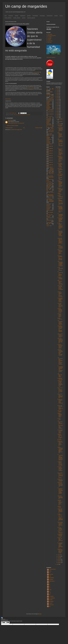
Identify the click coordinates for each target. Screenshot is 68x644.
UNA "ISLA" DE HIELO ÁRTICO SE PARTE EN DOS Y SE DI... (60, 341)
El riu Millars (50, 37)
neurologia (48, 208)
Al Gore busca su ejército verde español (60, 431)
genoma (48, 188)
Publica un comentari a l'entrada (12, 126)
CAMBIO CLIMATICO (60, 196)
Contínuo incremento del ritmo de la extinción (60, 247)
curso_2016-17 (50, 167)
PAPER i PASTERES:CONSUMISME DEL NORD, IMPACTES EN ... (60, 450)
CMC (47, 96)
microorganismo (49, 204)
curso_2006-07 (50, 144)
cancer (52, 128)
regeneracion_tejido (50, 215)
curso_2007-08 (18, 115)
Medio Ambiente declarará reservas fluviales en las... (60, 135)
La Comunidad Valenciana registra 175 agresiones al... (60, 130)
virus (50, 223)
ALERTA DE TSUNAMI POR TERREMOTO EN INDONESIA (60, 241)
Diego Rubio (51, 574)
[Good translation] (3, 623)
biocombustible (49, 118)
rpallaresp (48, 217)
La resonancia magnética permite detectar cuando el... (60, 300)
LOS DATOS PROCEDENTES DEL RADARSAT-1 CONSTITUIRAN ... (60, 209)
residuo (50, 216)
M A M (50, 593)
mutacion (48, 206)
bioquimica (11, 16)
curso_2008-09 (50, 149)
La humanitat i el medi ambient (26, 115)
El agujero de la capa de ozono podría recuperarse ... (60, 402)
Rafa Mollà (51, 600)
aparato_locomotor (51, 112)
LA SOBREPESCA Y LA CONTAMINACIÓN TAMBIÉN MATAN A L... (60, 491)
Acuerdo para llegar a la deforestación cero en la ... (60, 511)
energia (52, 173)
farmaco (50, 186)
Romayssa (51, 603)
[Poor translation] (7, 623)
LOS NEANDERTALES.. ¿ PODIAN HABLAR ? (60, 323)
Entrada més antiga (39, 128)
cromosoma (48, 142)
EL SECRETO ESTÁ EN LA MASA (60, 535)
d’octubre (59, 124)
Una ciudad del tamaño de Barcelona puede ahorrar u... (60, 171)
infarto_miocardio (51, 192)
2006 (58, 564)
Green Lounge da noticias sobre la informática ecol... (60, 524)
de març (59, 559)
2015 (58, 105)
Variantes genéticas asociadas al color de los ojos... (60, 310)
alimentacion (49, 107)
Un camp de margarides (26, 6)
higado (50, 189)
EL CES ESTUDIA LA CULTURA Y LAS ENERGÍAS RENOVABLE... (60, 517)
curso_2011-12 (50, 156)
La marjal (49, 40)
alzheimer (48, 109)
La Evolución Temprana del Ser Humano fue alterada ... (60, 288)
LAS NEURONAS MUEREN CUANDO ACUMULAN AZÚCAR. (60, 264)
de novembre (60, 121)
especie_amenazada (50, 183)
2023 (58, 93)
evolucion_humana (50, 185)
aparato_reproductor (50, 114)
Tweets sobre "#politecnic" (51, 57)
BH (53, 89)
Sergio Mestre (51, 605)
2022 (58, 95)
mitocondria (48, 205)
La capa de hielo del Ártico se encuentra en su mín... (60, 463)
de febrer (59, 561)
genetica (29, 16)
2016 (58, 104)
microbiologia (35, 16)
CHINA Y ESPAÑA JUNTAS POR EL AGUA (60, 415)
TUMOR (48, 105)
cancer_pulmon (51, 132)
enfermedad (51, 177)
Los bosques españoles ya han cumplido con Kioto (60, 165)
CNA (50, 573)
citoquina (48, 138)
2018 (58, 101)
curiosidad (48, 143)
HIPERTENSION (51, 99)
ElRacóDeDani (51, 578)
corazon (48, 141)
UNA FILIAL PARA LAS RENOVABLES (60, 497)
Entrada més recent (9, 128)
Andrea (50, 571)
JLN (49, 588)
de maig (59, 556)
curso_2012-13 (50, 158)
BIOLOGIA (49, 92)
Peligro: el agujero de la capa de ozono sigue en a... (60, 252)
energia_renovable (50, 176)
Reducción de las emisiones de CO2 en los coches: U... (60, 390)
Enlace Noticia (8, 99)
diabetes (50, 172)
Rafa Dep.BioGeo (52, 598)
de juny (59, 555)
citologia (17, 16)
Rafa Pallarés (51, 601)
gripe (53, 188)
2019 (58, 99)
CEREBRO (49, 95)
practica (24, 18)
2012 (58, 110)
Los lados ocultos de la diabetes (60, 278)
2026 (58, 89)
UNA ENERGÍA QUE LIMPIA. (60, 375)
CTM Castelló (50, 34)
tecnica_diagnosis (50, 222)
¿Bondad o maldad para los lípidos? (59, 315)
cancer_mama (51, 131)
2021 (58, 96)
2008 (58, 116)
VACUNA (48, 106)
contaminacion (50, 16)
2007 (58, 118)
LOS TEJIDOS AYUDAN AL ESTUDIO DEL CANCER (60, 177)
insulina (51, 197)
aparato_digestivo (51, 111)
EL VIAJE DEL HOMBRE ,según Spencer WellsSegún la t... (60, 545)
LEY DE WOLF (59, 419)
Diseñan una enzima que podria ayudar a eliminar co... (60, 443)
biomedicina (49, 121)
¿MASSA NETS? (59, 507)
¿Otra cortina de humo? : (60, 126)
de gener (59, 562)
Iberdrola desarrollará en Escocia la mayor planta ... (60, 190)
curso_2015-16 (50, 165)
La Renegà (49, 38)
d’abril (59, 558)
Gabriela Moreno (52, 581)
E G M (50, 576)
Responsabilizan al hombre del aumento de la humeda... (60, 475)
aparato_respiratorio (50, 116)
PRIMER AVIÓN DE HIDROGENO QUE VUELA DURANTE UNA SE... (60, 184)
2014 (58, 107)
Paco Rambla (11, 120)
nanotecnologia (49, 207)
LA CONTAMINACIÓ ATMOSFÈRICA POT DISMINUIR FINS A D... (60, 457)
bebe (50, 117)
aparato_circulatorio (50, 110)
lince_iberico (48, 198)
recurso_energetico (50, 212)
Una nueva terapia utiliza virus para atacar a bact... (60, 305)
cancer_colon (51, 130)
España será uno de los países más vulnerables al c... (60, 484)
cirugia (47, 136)
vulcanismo (48, 226)
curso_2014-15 (50, 162)
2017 (58, 102)
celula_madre (49, 134)
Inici (24, 128)
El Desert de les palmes (52, 36)
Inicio (6, 16)
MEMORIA (50, 100)
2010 (58, 113)
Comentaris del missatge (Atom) (16, 130)
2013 (58, 109)
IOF (49, 585)
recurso (61, 16)
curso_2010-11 (50, 153)
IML (49, 583)
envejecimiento (49, 182)
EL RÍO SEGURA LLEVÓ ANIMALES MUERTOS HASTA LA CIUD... (60, 226)
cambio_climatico (17, 18)
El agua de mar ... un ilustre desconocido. (60, 540)
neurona (48, 209)
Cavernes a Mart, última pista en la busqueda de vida (60, 551)
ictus (47, 190)
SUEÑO (48, 103)
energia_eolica (51, 174)
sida (53, 218)
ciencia (50, 135)
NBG (50, 595)
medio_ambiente (8, 18)
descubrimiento (51, 170)
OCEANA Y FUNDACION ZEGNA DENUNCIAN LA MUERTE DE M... (60, 159)
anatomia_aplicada (31, 18)
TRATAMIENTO (49, 104)
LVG (49, 591)
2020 (58, 98)
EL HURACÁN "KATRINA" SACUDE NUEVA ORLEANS (60, 220)
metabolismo (23, 16)
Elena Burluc (51, 579)
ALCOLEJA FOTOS (52, 569)
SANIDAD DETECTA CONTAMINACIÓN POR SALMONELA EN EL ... (60, 353)
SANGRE (48, 102)
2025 (58, 90)
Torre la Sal (49, 42)
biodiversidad (49, 119)
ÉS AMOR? (60, 440)
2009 (58, 115)
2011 (58, 112)
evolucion (50, 184)
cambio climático (36, 72)
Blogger (40, 614)
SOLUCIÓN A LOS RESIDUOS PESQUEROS (60, 396)
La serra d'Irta (50, 41)
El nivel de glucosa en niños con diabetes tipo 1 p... (60, 346)
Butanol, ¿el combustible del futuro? (60, 480)
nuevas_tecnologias (50, 210)
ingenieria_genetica (50, 195)
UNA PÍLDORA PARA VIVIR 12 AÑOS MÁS (60, 282)
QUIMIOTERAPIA (49, 101)
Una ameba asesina (60, 411)
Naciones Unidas (30, 88)
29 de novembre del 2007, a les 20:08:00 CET (16, 123)
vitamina (48, 225)
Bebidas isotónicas (60, 319)
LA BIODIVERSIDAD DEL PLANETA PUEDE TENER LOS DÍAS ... (60, 233)
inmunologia (42, 16)
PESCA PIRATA (59, 194)
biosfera (56, 16)
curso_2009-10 (50, 151)
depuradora (52, 169)
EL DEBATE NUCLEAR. (60, 379)
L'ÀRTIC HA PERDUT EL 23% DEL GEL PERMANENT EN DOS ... (60, 384)
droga (47, 173)
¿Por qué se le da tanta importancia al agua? (60, 335)
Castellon (52, 98)
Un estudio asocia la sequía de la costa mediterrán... (60, 469)
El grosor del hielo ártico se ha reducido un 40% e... (60, 407)
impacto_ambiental (50, 191)
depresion (52, 168)
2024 (58, 92)
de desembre (60, 119)
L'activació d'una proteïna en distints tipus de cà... (60, 503)
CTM (14, 115)
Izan (49, 586)
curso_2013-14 (50, 160)
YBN (50, 606)
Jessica (50, 590)
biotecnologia (49, 124)
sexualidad (48, 218)
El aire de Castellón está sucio (60, 528)
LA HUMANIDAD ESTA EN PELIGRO (60, 215)
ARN (47, 89)
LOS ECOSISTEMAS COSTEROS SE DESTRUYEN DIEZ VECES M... (60, 361)
